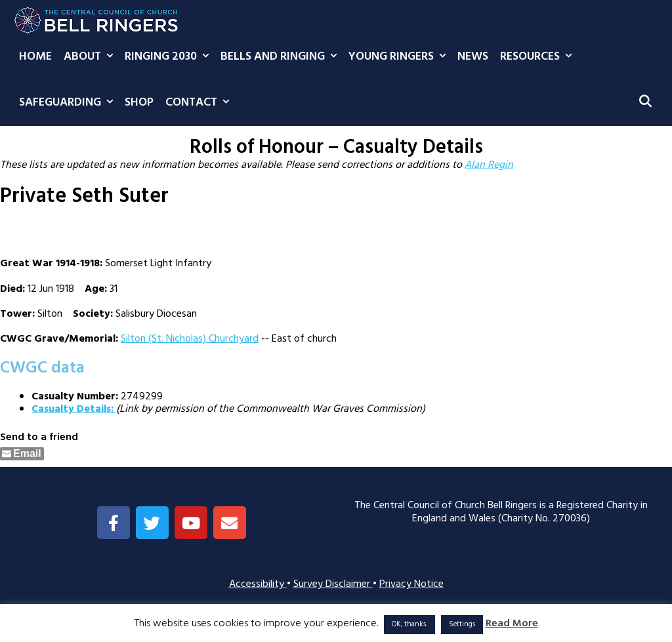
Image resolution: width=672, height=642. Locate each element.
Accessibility (258, 584)
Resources (539, 57)
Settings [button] (462, 624)
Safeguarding (69, 103)
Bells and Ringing (282, 57)
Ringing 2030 (170, 57)
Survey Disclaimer (333, 584)
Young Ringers (400, 57)
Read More (512, 624)
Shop (139, 103)
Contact (200, 103)
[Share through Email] (22, 454)
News (473, 57)
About (91, 57)
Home (35, 57)
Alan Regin (489, 165)
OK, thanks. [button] (409, 624)
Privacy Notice (411, 584)
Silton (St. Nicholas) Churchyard (190, 339)
